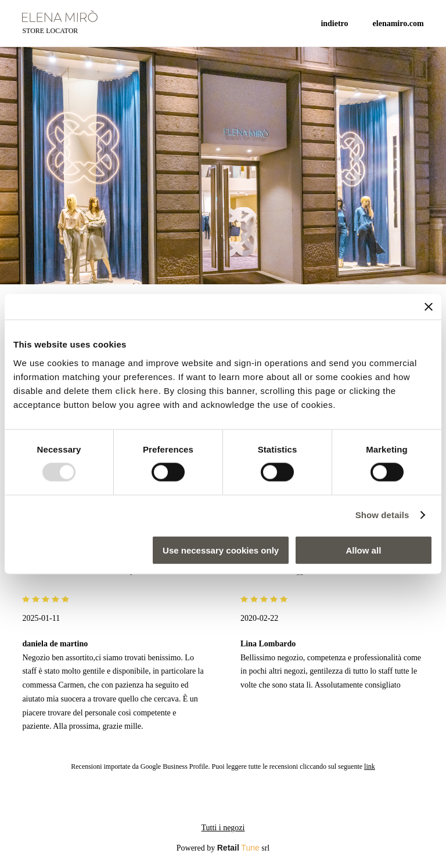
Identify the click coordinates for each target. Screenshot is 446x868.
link (370, 766)
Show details (382, 515)
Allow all (363, 550)
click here (136, 390)
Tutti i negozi (223, 828)
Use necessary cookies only (221, 550)
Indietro (334, 23)
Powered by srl (223, 848)
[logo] (60, 16)
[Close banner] (429, 307)
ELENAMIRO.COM (398, 23)
